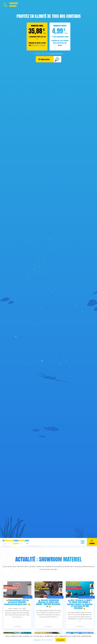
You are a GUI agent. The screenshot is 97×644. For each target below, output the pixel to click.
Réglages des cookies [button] (43, 640)
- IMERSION (28, 607)
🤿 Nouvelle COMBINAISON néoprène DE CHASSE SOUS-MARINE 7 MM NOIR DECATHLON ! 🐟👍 (48, 613)
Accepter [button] (61, 640)
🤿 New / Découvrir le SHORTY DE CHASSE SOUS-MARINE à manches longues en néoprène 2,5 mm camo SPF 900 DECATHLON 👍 (80, 614)
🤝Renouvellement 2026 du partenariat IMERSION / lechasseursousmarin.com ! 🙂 (17, 612)
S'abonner (49, 59)
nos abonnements (56, 53)
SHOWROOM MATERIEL (55, 607)
